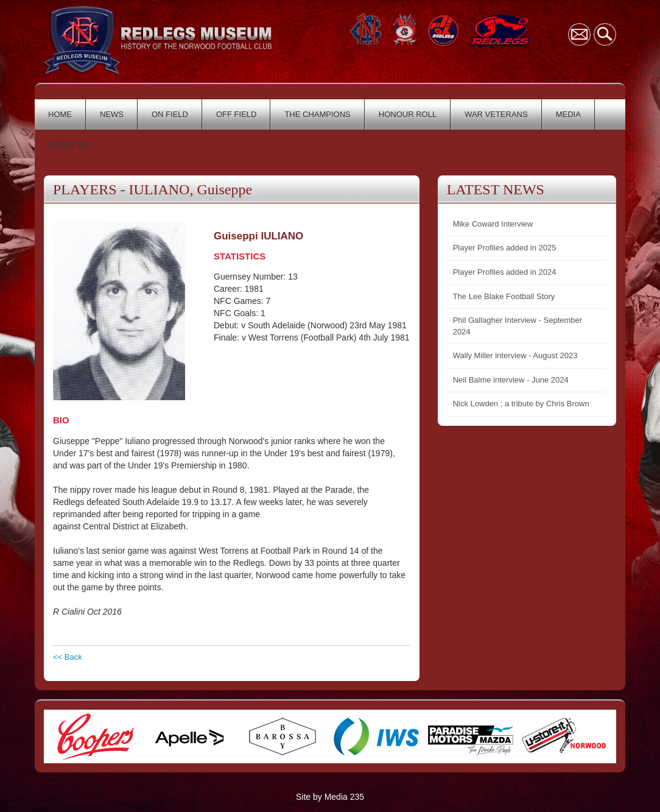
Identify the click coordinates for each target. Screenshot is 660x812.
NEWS (112, 114)
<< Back (68, 657)
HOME (60, 114)
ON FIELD (170, 114)
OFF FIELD (236, 114)
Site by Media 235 (330, 797)
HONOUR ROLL (408, 114)
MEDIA (568, 114)
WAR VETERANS (496, 114)
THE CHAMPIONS (317, 114)
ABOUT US (69, 145)
